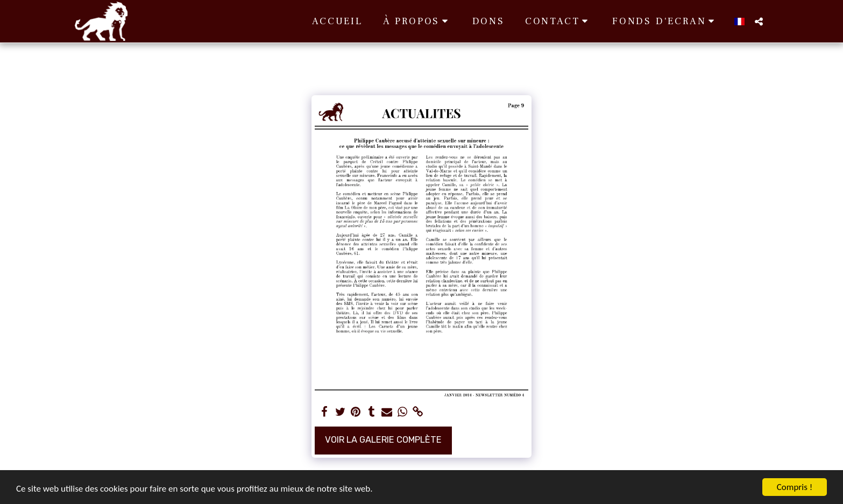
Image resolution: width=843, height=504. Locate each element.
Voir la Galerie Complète (383, 440)
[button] (417, 21)
